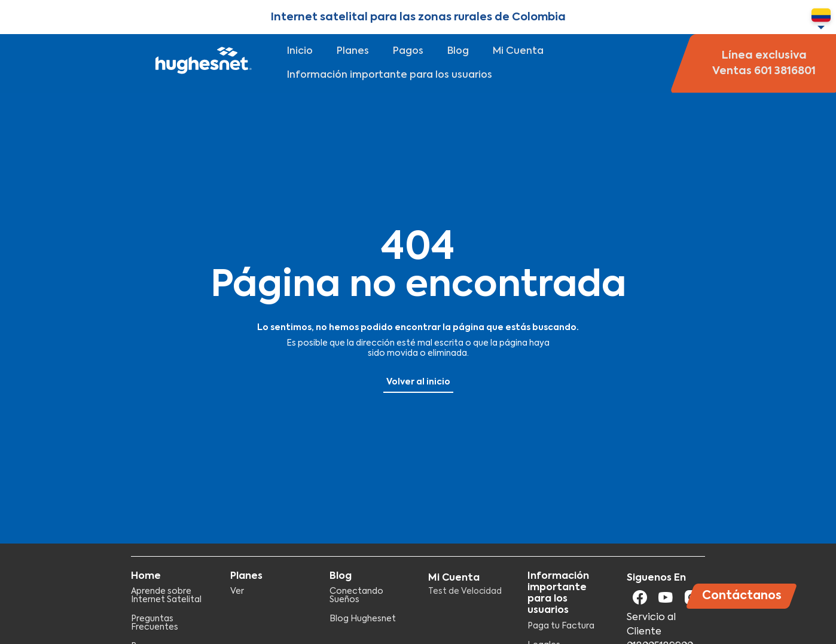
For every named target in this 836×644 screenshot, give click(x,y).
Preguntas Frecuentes (155, 623)
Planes (353, 51)
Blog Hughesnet (363, 619)
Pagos (408, 51)
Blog (458, 51)
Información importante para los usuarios (390, 75)
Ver (237, 591)
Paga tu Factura (561, 626)
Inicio (300, 51)
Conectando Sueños (356, 596)
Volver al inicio (418, 382)
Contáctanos (742, 596)
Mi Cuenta (518, 51)
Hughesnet (202, 63)
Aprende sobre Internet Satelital (166, 596)
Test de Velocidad (465, 591)
